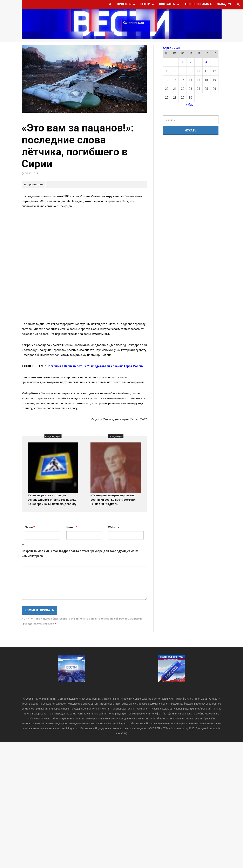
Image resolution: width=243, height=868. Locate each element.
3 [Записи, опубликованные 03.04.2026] (198, 62)
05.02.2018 (31, 174)
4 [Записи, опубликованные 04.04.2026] (206, 62)
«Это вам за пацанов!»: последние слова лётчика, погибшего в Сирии (78, 146)
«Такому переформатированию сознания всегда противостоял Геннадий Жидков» (113, 500)
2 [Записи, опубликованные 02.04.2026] (190, 62)
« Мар (189, 105)
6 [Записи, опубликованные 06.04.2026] (167, 71)
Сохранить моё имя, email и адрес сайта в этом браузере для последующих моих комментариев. (80, 553)
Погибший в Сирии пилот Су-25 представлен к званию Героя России (95, 366)
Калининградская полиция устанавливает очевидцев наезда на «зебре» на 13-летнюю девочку (52, 500)
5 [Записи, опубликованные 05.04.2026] (214, 62)
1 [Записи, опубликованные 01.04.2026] (183, 62)
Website (114, 527)
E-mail (72, 527)
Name (30, 527)
